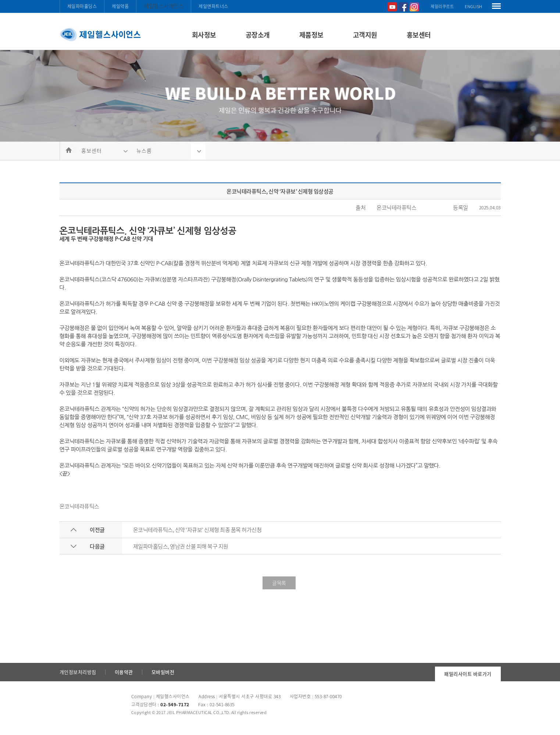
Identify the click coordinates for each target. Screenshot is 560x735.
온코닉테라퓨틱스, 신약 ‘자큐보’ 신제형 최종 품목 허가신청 (197, 530)
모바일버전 (163, 672)
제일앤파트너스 (213, 6)
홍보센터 (419, 35)
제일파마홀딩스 (82, 6)
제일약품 (120, 6)
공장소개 (258, 35)
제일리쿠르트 (442, 6)
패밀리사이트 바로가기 (468, 674)
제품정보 (311, 35)
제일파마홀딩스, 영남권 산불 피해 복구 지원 (181, 546)
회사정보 (204, 35)
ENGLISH (474, 6)
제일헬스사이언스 (164, 6)
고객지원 (365, 35)
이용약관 (124, 672)
